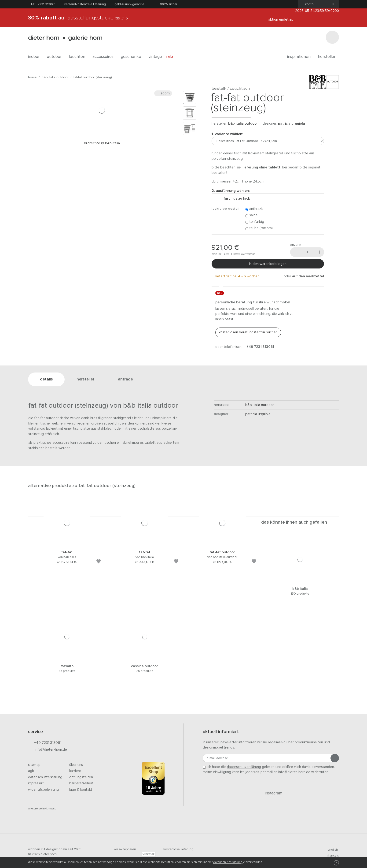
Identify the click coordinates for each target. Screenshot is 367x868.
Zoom (163, 93)
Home (32, 77)
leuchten (79, 57)
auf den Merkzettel (308, 276)
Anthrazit (254, 209)
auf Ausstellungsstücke (78, 18)
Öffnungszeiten (81, 777)
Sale (172, 57)
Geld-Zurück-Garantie (129, 4)
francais (331, 856)
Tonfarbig (255, 222)
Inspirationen (301, 57)
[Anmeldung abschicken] (335, 758)
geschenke (133, 57)
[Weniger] (295, 252)
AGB (31, 771)
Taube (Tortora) (259, 228)
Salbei (252, 215)
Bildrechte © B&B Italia (102, 143)
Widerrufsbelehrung (43, 790)
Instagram (271, 793)
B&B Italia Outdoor (55, 77)
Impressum (36, 783)
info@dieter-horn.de (48, 750)
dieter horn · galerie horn (65, 38)
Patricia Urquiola (292, 124)
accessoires (105, 57)
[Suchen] (332, 37)
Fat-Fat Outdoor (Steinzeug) (93, 77)
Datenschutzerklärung (45, 777)
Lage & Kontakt (81, 790)
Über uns (76, 765)
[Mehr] (319, 252)
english (331, 850)
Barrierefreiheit (81, 783)
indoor (36, 57)
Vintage (155, 57)
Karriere (75, 771)
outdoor (56, 57)
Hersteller (328, 57)
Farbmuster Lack (235, 199)
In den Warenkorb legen (268, 264)
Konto (308, 4)
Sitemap (34, 765)
